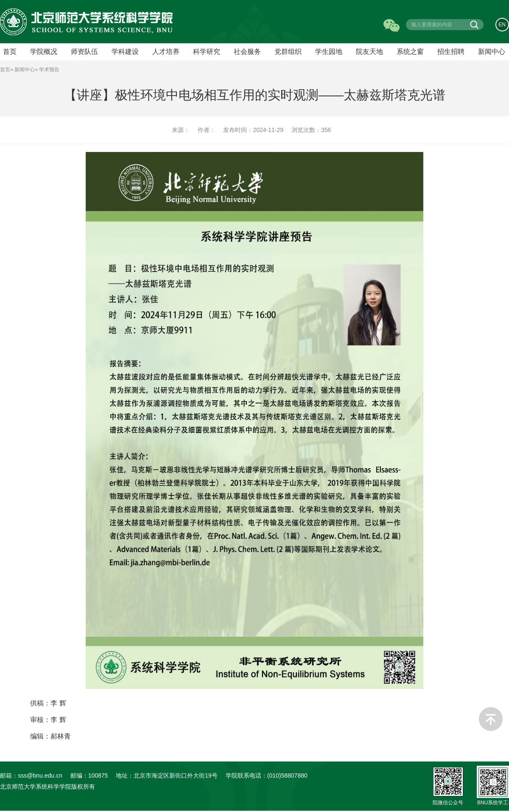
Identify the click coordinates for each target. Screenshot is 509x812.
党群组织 (288, 52)
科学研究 (207, 52)
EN (502, 25)
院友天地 (369, 52)
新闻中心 (492, 52)
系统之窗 (410, 52)
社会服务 (247, 52)
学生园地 (329, 52)
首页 (5, 70)
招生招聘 (451, 52)
